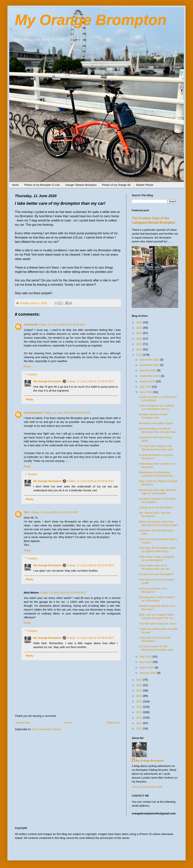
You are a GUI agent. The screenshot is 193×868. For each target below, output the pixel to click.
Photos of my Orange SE (116, 185)
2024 (140, 333)
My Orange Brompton (91, 20)
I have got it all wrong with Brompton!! (155, 639)
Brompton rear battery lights (156, 423)
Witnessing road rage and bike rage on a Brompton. (158, 492)
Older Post (113, 722)
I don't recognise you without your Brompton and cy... (156, 407)
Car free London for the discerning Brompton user (156, 648)
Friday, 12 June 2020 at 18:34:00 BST (91, 481)
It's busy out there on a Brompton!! (153, 590)
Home (15, 185)
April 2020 (146, 662)
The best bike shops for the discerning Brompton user (156, 448)
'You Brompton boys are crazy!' (158, 623)
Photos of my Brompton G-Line (42, 185)
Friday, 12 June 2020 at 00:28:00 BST (62, 324)
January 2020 (148, 673)
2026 (140, 322)
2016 (140, 696)
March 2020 (147, 667)
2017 (140, 690)
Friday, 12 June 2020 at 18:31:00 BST (91, 565)
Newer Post (23, 722)
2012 (140, 717)
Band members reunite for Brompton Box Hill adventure (158, 430)
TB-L (27, 512)
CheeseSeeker (33, 413)
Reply (27, 366)
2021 (140, 349)
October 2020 (148, 370)
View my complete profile (147, 787)
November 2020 (150, 365)
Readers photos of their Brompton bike (153, 416)
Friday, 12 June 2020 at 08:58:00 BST (67, 413)
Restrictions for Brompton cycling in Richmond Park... (157, 474)
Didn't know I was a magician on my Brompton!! (157, 558)
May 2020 (146, 656)
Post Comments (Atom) (46, 729)
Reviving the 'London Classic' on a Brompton (157, 599)
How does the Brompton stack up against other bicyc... (157, 549)
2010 (140, 728)
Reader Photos (145, 185)
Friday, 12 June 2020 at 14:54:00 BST (63, 592)
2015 (140, 701)
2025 (140, 328)
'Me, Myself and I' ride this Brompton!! (155, 514)
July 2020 (146, 387)
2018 (140, 685)
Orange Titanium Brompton (81, 185)
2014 (140, 707)
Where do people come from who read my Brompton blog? (158, 523)
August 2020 (148, 381)
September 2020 (150, 376)
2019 (140, 680)
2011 (140, 723)
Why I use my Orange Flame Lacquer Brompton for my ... (157, 616)
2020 (140, 355)
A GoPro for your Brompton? (156, 574)
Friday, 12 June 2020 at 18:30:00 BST (91, 381)
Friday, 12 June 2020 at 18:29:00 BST (91, 638)
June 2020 (146, 392)
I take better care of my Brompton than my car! (154, 567)
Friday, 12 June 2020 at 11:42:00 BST (55, 512)
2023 (140, 339)
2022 (140, 344)
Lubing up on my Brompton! (156, 507)
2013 (140, 712)
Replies (33, 374)
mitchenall (31, 324)
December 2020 (150, 360)
